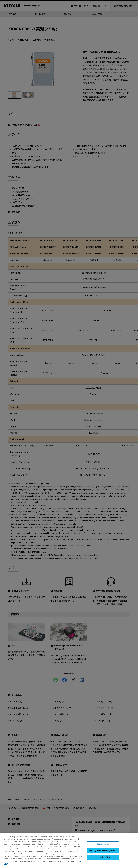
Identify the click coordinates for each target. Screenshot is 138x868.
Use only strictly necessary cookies (103, 851)
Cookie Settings (103, 844)
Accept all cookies (103, 857)
